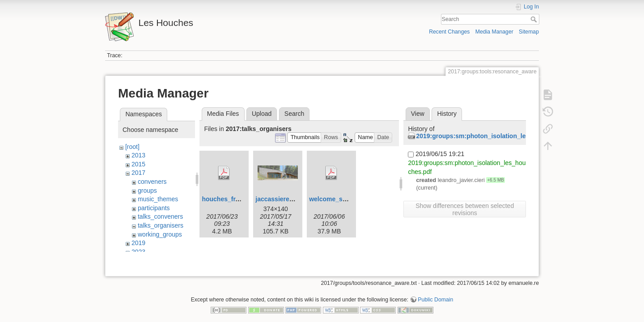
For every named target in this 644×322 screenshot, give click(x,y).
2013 (138, 155)
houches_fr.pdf (224, 199)
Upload (262, 114)
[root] (132, 147)
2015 (138, 164)
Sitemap (529, 32)
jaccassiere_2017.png (288, 199)
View (418, 114)
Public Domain (435, 292)
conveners (152, 182)
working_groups (160, 234)
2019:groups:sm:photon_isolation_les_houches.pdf (493, 136)
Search (535, 19)
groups (147, 191)
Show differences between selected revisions (465, 209)
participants (154, 208)
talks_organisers (161, 225)
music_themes (158, 199)
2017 (138, 173)
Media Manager (494, 32)
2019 (138, 243)
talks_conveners (160, 216)
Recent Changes (449, 32)
